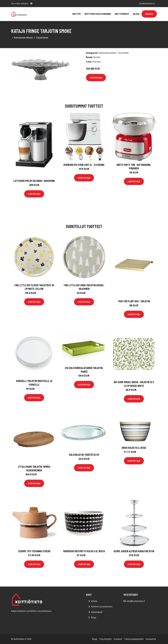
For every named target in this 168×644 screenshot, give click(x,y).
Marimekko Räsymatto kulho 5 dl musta (84, 551)
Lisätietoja (96, 78)
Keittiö (77, 14)
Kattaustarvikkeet (24, 38)
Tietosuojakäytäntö (134, 639)
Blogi (136, 14)
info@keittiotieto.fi (147, 3)
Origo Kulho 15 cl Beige (134, 448)
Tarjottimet (42, 38)
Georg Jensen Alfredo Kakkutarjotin (134, 551)
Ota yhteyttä (105, 639)
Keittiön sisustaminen (98, 14)
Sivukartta (151, 639)
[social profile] (31, 4)
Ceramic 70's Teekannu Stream (34, 551)
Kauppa (149, 14)
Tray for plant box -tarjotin (134, 301)
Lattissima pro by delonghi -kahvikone (34, 181)
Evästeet (118, 639)
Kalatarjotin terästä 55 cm (84, 455)
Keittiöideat (122, 14)
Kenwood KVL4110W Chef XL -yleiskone (84, 165)
